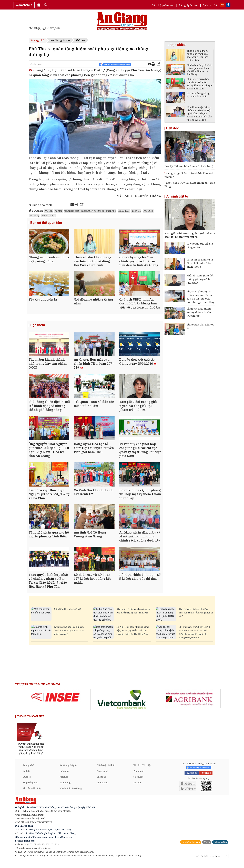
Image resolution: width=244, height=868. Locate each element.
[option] (55, 704)
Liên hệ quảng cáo (163, 5)
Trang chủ (37, 40)
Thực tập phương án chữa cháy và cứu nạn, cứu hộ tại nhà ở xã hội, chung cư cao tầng (201, 297)
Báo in (207, 849)
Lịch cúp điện (211, 5)
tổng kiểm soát (72, 211)
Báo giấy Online (189, 5)
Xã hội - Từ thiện (142, 772)
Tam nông (65, 789)
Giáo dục (64, 778)
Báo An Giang (48, 216)
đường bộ (111, 211)
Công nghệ (102, 778)
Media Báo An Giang (71, 795)
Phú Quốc (148, 211)
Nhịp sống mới (30, 789)
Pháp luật (139, 778)
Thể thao (101, 783)
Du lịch (137, 789)
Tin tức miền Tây (32, 795)
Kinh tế (26, 778)
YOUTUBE (206, 780)
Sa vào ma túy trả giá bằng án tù (200, 245)
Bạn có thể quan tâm (46, 223)
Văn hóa (64, 783)
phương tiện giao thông (93, 211)
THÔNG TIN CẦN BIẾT (31, 723)
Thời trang (102, 789)
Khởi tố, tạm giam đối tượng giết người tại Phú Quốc (200, 279)
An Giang (34, 216)
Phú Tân (48, 211)
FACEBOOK (192, 780)
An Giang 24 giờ (60, 40)
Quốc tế (27, 783)
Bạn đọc (173, 128)
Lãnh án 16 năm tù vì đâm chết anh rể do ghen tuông (200, 263)
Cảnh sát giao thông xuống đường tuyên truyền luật (199, 312)
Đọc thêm (38, 327)
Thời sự (80, 40)
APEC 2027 (124, 211)
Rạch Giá (136, 211)
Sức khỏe (138, 783)
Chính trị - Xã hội (105, 772)
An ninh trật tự (177, 196)
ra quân (58, 211)
